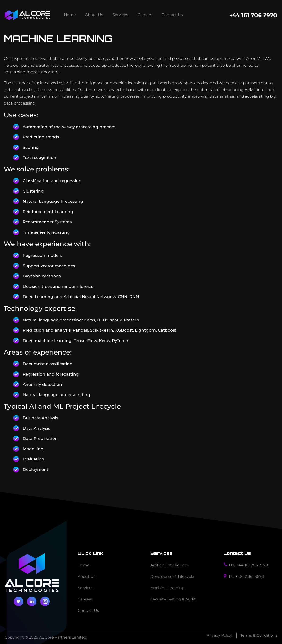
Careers (145, 15)
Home (70, 15)
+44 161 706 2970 (253, 15)
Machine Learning (167, 588)
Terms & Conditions (259, 635)
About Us (94, 15)
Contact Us (172, 15)
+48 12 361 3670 (250, 576)
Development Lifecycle (172, 576)
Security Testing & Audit (173, 599)
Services (120, 15)
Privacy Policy (219, 635)
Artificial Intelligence (170, 565)
